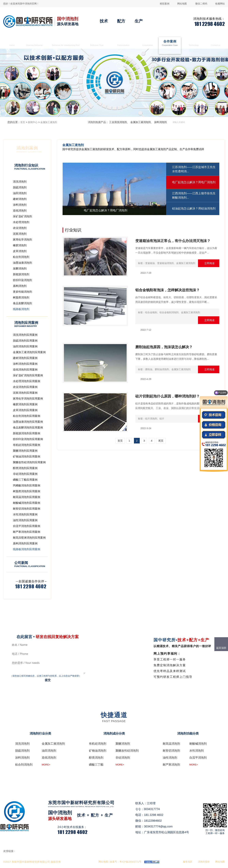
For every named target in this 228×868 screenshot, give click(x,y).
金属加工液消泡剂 (66, 43)
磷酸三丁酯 (96, 765)
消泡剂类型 (97, 43)
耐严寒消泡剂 (171, 765)
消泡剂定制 (123, 43)
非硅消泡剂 (123, 758)
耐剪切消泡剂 (171, 751)
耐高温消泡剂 (171, 744)
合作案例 (170, 43)
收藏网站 (220, 4)
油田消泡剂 (49, 751)
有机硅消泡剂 (98, 744)
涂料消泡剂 (160, 122)
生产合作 (148, 43)
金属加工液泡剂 (49, 122)
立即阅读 (209, 263)
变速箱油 (150, 263)
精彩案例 (165, 4)
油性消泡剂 (170, 758)
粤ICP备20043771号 (130, 862)
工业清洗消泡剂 (118, 122)
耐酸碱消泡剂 (198, 744)
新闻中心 (33, 122)
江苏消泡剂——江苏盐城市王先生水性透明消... (194, 169)
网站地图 (182, 4)
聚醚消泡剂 (123, 744)
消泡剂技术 (194, 43)
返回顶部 (221, 648)
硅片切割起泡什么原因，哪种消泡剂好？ (168, 396)
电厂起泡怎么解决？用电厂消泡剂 (194, 182)
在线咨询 (105, 826)
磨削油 (149, 369)
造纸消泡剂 (49, 758)
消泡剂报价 (204, 862)
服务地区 (188, 862)
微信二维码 (201, 4)
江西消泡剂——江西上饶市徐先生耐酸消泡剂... (194, 196)
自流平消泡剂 (198, 758)
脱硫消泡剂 (22, 751)
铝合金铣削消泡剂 (169, 312)
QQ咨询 (105, 832)
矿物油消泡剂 (98, 751)
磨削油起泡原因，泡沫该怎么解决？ (164, 347)
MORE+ (46, 765)
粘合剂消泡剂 (24, 765)
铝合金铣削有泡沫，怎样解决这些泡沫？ (168, 290)
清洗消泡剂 (34, 43)
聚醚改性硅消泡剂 (127, 751)
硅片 (162, 419)
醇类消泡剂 (96, 758)
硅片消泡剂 (151, 419)
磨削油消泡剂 (162, 369)
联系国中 (216, 43)
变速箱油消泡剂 (165, 263)
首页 (12, 43)
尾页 (161, 441)
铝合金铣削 (151, 312)
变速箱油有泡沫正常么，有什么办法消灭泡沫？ (173, 241)
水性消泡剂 (197, 751)
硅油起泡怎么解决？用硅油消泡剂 (194, 209)
